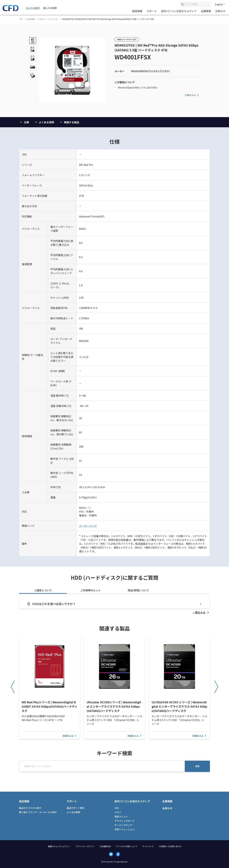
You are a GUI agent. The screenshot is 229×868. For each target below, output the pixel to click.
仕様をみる (192, 95)
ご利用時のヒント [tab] (91, 590)
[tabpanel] (114, 607)
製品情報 (137, 11)
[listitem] (201, 612)
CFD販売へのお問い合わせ (170, 846)
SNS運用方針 (105, 846)
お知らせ (220, 11)
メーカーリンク (88, 526)
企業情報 (206, 11)
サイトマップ (148, 846)
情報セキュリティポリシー (59, 846)
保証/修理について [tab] (138, 590)
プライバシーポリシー (85, 846)
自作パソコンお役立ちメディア (179, 11)
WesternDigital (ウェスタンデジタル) (150, 71)
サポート (152, 11)
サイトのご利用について (127, 846)
